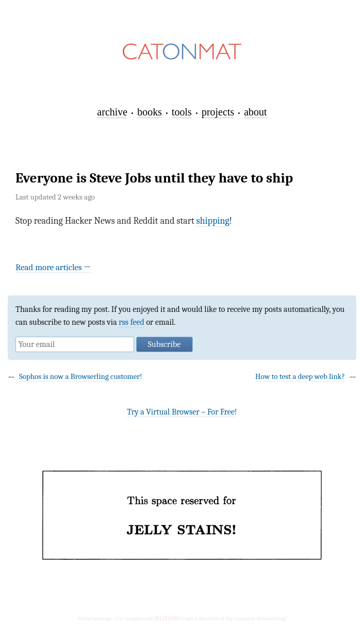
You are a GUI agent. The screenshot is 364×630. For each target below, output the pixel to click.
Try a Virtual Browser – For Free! (182, 412)
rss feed (131, 322)
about (255, 112)
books (150, 112)
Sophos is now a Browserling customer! (80, 376)
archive (112, 112)
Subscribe (164, 344)
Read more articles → (53, 267)
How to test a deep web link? (300, 376)
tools (182, 112)
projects (218, 112)
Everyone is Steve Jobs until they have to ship (154, 178)
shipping (213, 221)
